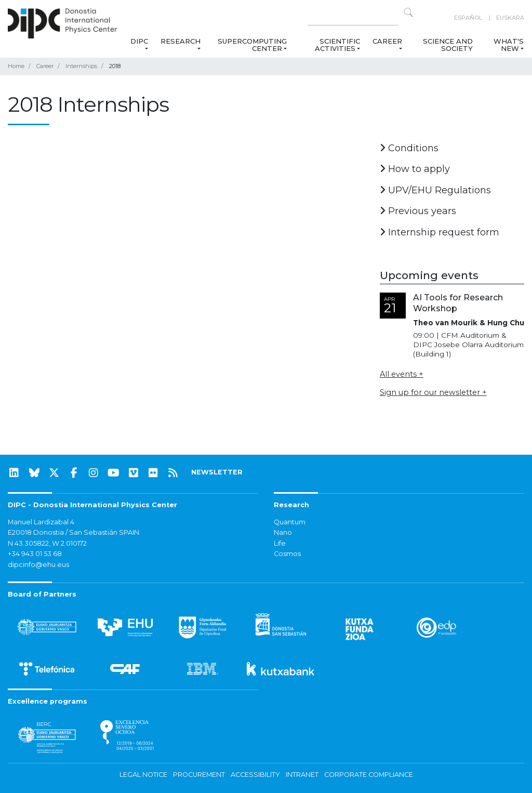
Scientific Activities (337, 45)
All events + (402, 374)
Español (468, 18)
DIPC (139, 41)
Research (181, 41)
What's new (509, 45)
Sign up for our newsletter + (433, 392)
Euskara (510, 18)
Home (16, 66)
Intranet (302, 775)
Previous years (418, 211)
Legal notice (143, 775)
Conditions (409, 148)
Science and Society (448, 45)
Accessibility (255, 775)
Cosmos (287, 554)
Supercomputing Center (252, 45)
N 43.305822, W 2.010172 (47, 543)
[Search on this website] (353, 18)
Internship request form (440, 232)
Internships (81, 66)
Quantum (290, 522)
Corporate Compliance (369, 775)
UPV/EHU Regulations (435, 190)
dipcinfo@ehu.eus (38, 565)
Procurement (199, 775)
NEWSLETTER (217, 472)
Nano (283, 532)
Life (280, 543)
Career (387, 41)
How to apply (415, 169)
